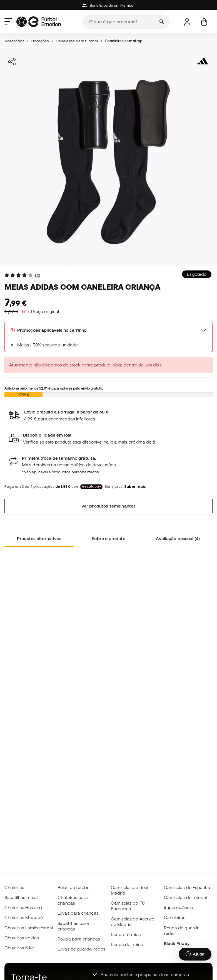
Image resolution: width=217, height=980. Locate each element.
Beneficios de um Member (109, 5)
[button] (108, 439)
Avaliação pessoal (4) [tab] (178, 538)
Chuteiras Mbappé (24, 917)
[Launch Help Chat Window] (195, 954)
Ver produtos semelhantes (108, 506)
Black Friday (177, 943)
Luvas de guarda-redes (81, 949)
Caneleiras (175, 917)
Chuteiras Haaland (23, 907)
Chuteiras (14, 887)
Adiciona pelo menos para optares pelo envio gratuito (54, 388)
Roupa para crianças (79, 939)
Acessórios (14, 41)
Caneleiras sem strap (124, 41)
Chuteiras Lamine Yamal (29, 928)
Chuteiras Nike (19, 948)
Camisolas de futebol (185, 897)
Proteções (40, 41)
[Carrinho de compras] (204, 22)
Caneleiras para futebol (77, 41)
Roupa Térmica (126, 934)
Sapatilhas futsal (21, 897)
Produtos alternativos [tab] (39, 538)
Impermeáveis (178, 907)
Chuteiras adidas (22, 938)
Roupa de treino (127, 944)
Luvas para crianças (78, 913)
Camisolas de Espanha (187, 887)
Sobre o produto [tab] (108, 538)
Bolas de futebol (74, 887)
